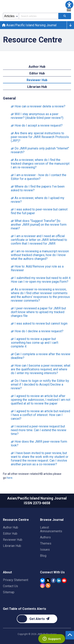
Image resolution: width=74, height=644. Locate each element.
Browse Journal (52, 520)
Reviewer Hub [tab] (37, 80)
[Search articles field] (39, 16)
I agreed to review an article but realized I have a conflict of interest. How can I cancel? (40, 415)
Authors (45, 537)
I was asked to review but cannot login (39, 323)
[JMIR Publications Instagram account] (43, 585)
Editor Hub (10, 534)
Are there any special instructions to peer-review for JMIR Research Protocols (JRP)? (40, 137)
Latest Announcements (51, 529)
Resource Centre (16, 520)
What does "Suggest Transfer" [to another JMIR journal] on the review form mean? (39, 225)
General (9, 98)
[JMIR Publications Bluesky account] (43, 581)
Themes (46, 543)
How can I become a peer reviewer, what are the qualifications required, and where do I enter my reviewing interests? (41, 369)
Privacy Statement (16, 580)
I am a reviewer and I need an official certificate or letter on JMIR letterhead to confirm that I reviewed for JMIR (39, 240)
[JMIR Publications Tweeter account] (48, 581)
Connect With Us (52, 572)
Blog (43, 556)
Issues (45, 550)
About (7, 572)
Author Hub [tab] (37, 67)
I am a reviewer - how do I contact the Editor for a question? (39, 177)
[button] (69, 5)
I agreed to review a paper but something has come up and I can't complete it (35, 343)
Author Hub (11, 527)
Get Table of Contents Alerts (25, 609)
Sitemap (9, 592)
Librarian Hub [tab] (37, 87)
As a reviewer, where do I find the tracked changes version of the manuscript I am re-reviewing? (40, 164)
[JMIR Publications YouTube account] (64, 581)
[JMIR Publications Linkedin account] (59, 581)
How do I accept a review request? (37, 125)
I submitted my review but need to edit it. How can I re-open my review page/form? (41, 280)
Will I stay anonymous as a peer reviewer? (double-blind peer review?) (37, 116)
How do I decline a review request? (37, 331)
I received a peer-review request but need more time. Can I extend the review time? (39, 430)
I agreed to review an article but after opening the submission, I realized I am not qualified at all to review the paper (41, 400)
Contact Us (10, 586)
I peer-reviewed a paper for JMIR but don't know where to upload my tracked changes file (38, 312)
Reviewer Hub (13, 540)
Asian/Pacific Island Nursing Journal (29, 25)
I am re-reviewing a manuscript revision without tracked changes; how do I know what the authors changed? (40, 255)
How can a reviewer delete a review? (38, 106)
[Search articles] (65, 16)
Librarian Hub (12, 546)
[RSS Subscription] (48, 585)
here (10, 478)
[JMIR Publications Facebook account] (53, 581)
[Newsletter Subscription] (37, 619)
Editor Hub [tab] (37, 73)
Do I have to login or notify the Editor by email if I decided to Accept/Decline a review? (40, 384)
